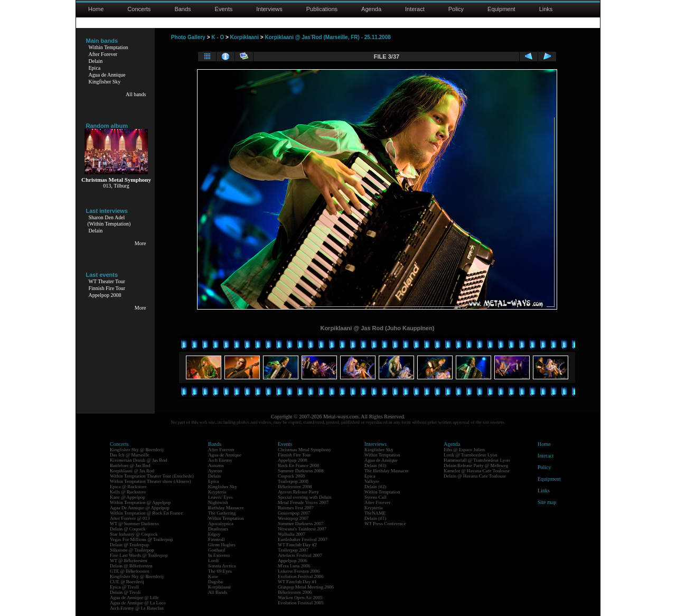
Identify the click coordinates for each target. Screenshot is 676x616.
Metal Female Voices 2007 (303, 502)
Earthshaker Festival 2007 (303, 539)
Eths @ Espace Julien (464, 450)
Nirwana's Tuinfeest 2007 (302, 529)
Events (224, 9)
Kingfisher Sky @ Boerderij (137, 450)
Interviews (269, 9)
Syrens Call (375, 497)
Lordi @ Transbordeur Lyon (471, 455)
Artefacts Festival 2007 (300, 555)
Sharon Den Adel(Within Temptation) (109, 221)
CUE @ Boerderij (127, 582)
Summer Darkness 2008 (301, 471)
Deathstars (218, 529)
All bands (136, 94)
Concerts (139, 9)
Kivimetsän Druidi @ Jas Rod (138, 460)
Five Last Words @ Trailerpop (139, 555)
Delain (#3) (375, 465)
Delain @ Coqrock (128, 529)
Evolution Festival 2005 (301, 603)
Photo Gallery (188, 37)
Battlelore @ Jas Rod (130, 465)
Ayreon (215, 471)
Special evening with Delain (305, 497)
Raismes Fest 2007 (296, 508)
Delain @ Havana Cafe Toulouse (475, 476)
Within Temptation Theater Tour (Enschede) (152, 476)
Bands (182, 9)
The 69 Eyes (220, 571)
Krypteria (217, 492)
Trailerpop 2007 (293, 550)
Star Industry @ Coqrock (134, 534)
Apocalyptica (221, 524)
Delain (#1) (375, 518)
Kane (213, 576)
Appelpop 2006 (293, 561)
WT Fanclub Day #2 (297, 545)
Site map (547, 502)
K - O (218, 37)
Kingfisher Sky (105, 82)
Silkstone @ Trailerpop (132, 550)
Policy (456, 9)
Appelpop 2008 (105, 295)
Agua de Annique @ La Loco (138, 603)
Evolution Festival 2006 (301, 576)
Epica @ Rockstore (128, 487)
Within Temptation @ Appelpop (140, 502)
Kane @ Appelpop (128, 497)
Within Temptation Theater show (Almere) (151, 481)
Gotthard (217, 550)
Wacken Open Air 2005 (300, 598)
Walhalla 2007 (292, 534)
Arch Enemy (220, 460)
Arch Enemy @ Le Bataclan (137, 608)
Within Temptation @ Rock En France (146, 513)
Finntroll (217, 539)
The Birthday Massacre (387, 471)
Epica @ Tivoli (124, 587)
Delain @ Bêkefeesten (131, 566)
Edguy (214, 534)
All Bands (218, 592)
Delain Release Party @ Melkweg (476, 465)
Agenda (371, 9)
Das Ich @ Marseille (130, 455)
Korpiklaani (245, 37)
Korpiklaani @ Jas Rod (132, 471)
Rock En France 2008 (298, 465)
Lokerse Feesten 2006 (299, 571)
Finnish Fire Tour (107, 288)
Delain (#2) (375, 487)
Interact (415, 9)
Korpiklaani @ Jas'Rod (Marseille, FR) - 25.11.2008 (327, 37)
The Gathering (222, 513)
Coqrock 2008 (291, 476)
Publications (322, 9)
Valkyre (372, 481)
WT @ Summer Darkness (134, 524)
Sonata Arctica (222, 566)
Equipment (501, 9)
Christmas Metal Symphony (304, 450)
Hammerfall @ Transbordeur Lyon (477, 460)
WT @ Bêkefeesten (129, 561)
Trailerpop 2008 (293, 481)
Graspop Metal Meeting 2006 (306, 587)
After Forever (103, 54)
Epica (95, 68)
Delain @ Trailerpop (129, 545)
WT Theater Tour (107, 281)
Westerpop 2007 (293, 518)
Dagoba (215, 582)
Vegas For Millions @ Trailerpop (141, 539)
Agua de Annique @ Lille (134, 598)
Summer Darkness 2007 (301, 524)
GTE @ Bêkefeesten (129, 571)
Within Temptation (109, 47)
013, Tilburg (116, 186)
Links (546, 9)
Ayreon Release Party (298, 492)
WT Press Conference (385, 524)
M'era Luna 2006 (294, 566)
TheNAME (375, 513)
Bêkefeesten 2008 (295, 487)
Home (96, 9)
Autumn (216, 465)
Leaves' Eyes (220, 497)
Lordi (213, 561)
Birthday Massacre (226, 508)
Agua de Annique (107, 75)
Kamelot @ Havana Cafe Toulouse (477, 471)
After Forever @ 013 (130, 518)
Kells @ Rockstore (128, 492)
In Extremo (219, 555)
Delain (96, 61)
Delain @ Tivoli (125, 592)
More (140, 243)
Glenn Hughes (222, 545)
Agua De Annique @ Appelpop (140, 508)
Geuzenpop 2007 (294, 513)
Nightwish (218, 502)
